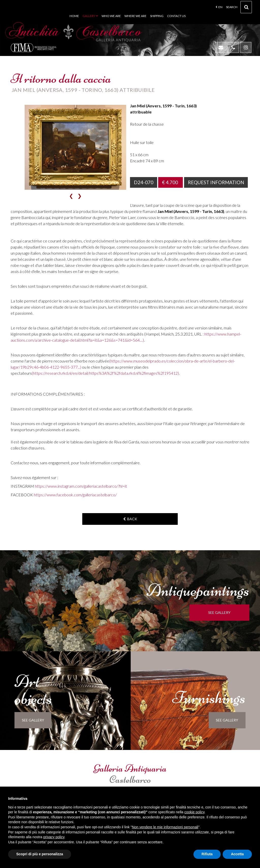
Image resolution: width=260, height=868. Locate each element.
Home (74, 16)
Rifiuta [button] (207, 854)
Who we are (111, 16)
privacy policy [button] (54, 837)
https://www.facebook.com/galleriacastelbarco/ (75, 495)
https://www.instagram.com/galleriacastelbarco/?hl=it (81, 486)
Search (239, 8)
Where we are (135, 16)
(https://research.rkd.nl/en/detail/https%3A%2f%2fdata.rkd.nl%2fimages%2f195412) (105, 373)
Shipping (157, 16)
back (130, 519)
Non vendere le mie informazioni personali (165, 827)
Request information (216, 182)
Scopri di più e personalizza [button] (40, 854)
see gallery (221, 612)
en (219, 7)
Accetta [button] (237, 854)
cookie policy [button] (194, 812)
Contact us (176, 16)
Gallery (90, 16)
